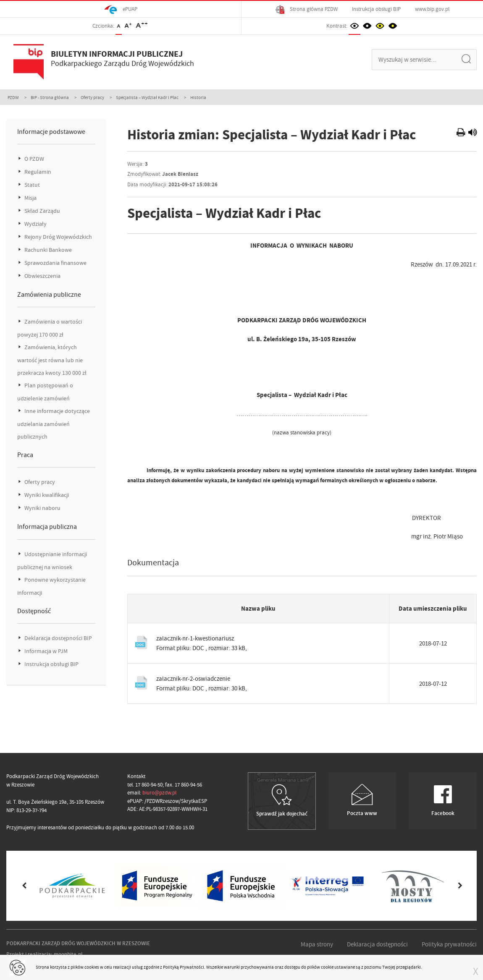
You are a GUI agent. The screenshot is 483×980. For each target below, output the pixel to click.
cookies (92, 967)
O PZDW (34, 159)
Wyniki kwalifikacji (46, 495)
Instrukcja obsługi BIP (376, 9)
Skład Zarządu (42, 211)
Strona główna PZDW (307, 9)
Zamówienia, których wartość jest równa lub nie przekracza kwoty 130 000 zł (52, 360)
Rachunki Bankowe (47, 250)
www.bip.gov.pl (432, 9)
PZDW (13, 97)
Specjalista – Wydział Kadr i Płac (147, 97)
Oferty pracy (92, 97)
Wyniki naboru (42, 508)
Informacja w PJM (45, 651)
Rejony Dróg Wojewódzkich (58, 237)
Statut (31, 185)
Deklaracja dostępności (377, 944)
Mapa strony (317, 944)
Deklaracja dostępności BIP (58, 638)
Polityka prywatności (449, 944)
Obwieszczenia (42, 276)
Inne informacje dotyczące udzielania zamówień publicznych (54, 424)
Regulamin (37, 172)
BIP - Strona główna (50, 97)
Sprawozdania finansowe (55, 263)
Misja (30, 198)
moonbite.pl (68, 954)
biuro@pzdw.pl (159, 793)
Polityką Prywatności (184, 967)
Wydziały (35, 224)
